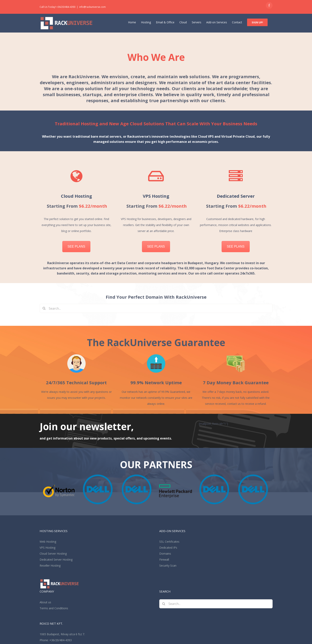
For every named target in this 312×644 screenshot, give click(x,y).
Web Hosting (48, 542)
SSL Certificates (169, 542)
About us (45, 602)
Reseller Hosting (50, 565)
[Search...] (156, 308)
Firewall (164, 560)
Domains (165, 554)
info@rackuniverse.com (92, 7)
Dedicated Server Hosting (56, 560)
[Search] (44, 308)
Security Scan (168, 565)
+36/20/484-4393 (61, 640)
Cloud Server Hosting (53, 554)
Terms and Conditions (54, 608)
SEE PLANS (76, 246)
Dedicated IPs (168, 548)
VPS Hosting (47, 548)
